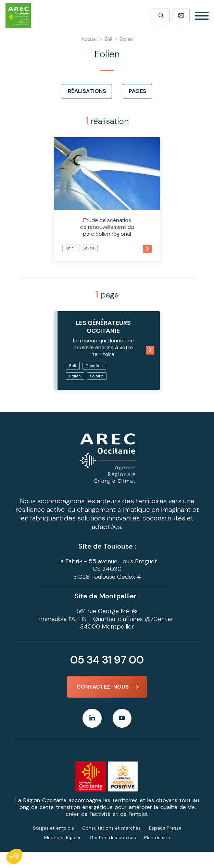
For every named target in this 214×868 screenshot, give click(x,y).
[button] (14, 856)
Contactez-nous (103, 702)
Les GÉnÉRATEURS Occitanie (103, 317)
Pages (137, 91)
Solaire (86, 391)
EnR (80, 234)
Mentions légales (63, 854)
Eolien (99, 234)
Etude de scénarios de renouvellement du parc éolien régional (107, 213)
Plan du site (157, 854)
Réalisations (87, 91)
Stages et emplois (53, 844)
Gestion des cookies (113, 854)
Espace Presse (165, 844)
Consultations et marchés (111, 844)
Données (88, 371)
